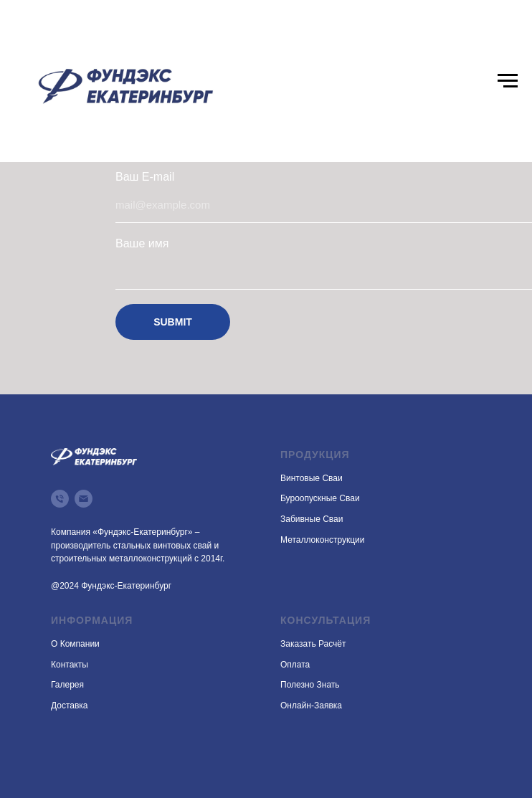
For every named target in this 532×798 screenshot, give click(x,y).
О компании (75, 644)
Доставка (70, 706)
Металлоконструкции (323, 540)
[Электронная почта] (84, 499)
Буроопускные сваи (320, 498)
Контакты (70, 665)
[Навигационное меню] (508, 81)
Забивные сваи (312, 519)
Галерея (67, 685)
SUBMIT (173, 322)
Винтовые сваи (312, 478)
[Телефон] (60, 499)
